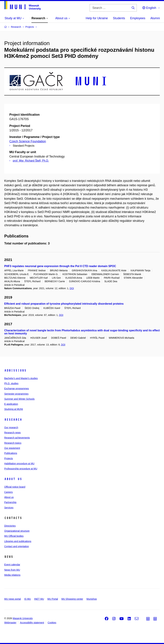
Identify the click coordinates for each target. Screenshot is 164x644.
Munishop (92, 599)
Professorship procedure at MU (21, 469)
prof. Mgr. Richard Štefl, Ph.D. (31, 161)
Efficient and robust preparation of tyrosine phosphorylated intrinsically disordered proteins (64, 304)
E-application (11, 404)
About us (13, 479)
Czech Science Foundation (28, 141)
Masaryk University (23, 618)
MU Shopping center (72, 599)
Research (13, 420)
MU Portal (53, 599)
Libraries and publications (18, 541)
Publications (11, 453)
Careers (9, 492)
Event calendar (12, 565)
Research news (13, 433)
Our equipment (12, 448)
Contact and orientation (17, 546)
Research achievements (17, 438)
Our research (11, 427)
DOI (72, 288)
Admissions (15, 370)
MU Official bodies (14, 536)
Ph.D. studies (11, 383)
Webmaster (10, 623)
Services (9, 508)
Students (119, 18)
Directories (10, 526)
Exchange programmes (17, 389)
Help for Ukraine (97, 18)
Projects (9, 458)
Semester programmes (16, 394)
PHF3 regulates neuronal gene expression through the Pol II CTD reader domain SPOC (60, 266)
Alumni (155, 18)
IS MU (27, 599)
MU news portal (13, 599)
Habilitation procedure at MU (19, 464)
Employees (138, 18)
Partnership (10, 502)
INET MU (39, 599)
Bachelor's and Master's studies (21, 378)
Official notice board (15, 487)
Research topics (13, 443)
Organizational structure (17, 531)
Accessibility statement (32, 623)
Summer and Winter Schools (19, 399)
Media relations (12, 575)
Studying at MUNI (14, 409)
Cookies (52, 623)
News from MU (12, 570)
